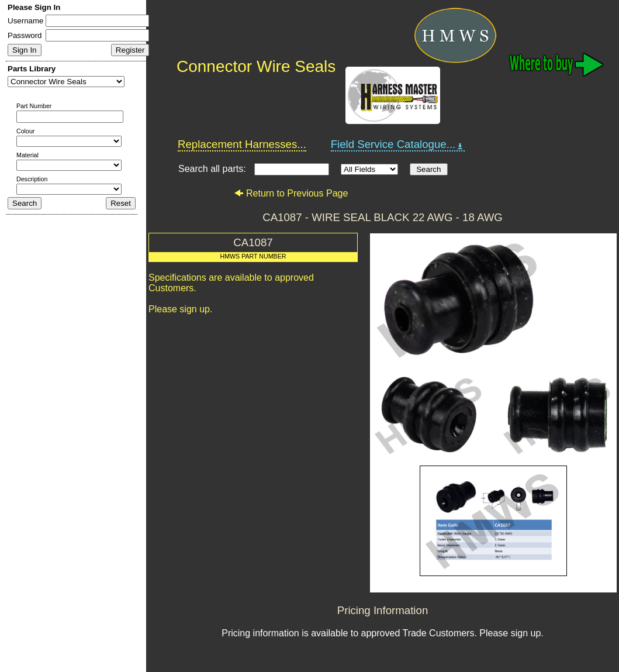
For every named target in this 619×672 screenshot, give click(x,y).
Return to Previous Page (291, 193)
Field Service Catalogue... (398, 144)
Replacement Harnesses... (242, 144)
